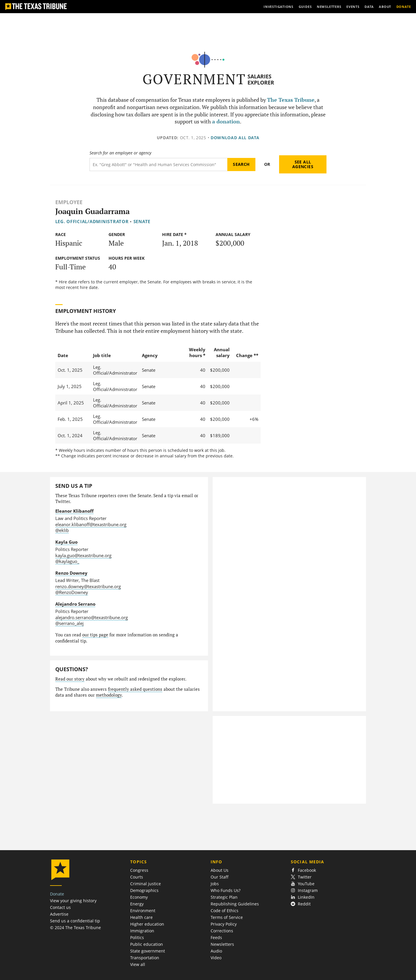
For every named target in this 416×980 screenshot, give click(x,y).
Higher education (147, 924)
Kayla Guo (66, 542)
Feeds (216, 937)
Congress (139, 870)
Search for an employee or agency (120, 153)
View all (138, 964)
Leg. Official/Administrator (92, 221)
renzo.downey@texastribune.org (88, 586)
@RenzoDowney (72, 592)
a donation (226, 122)
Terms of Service (227, 917)
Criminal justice (146, 884)
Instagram (304, 890)
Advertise (59, 914)
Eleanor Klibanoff (74, 511)
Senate (142, 221)
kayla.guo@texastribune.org (83, 555)
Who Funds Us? (226, 890)
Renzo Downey (71, 573)
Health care (141, 917)
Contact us (60, 907)
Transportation (145, 958)
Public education (147, 944)
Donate (57, 894)
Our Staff (220, 877)
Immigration (142, 931)
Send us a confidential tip (75, 921)
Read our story (70, 679)
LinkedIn (303, 897)
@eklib (62, 530)
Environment (143, 911)
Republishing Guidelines (235, 904)
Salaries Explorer (261, 79)
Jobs (215, 884)
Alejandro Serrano (75, 604)
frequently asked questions (135, 689)
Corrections (222, 931)
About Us (220, 870)
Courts (137, 877)
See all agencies (303, 164)
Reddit (301, 904)
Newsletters (222, 944)
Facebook (303, 870)
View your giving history (73, 901)
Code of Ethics (225, 911)
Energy (137, 904)
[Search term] (158, 165)
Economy (139, 897)
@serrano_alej (69, 623)
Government (194, 79)
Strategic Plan (224, 897)
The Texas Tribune (291, 100)
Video (216, 958)
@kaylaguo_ (67, 561)
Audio (216, 951)
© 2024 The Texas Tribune (75, 928)
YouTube (303, 884)
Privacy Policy (224, 924)
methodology (109, 695)
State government (148, 951)
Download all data (235, 138)
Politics (137, 937)
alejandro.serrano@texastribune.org (92, 617)
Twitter (301, 877)
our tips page (95, 635)
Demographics (144, 890)
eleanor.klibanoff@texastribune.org (91, 524)
